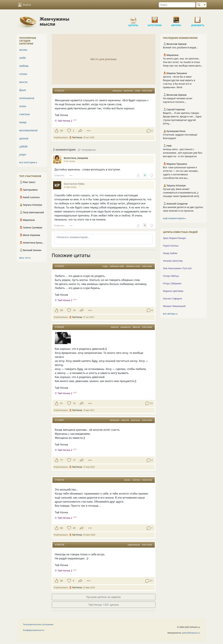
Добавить (198, 18)
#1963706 (60, 545)
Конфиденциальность (34, 630)
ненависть (126, 327)
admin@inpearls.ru (191, 633)
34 (62, 131)
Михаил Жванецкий (174, 306)
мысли (23, 82)
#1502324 (60, 91)
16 (74, 403)
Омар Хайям (170, 253)
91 (62, 403)
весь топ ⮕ (25, 258)
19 (74, 310)
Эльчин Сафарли (173, 298)
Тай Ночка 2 (65, 300)
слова (137, 91)
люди (23, 58)
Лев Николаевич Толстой (177, 268)
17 (74, 460)
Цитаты (133, 18)
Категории (155, 18)
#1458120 (60, 480)
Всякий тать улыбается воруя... (181, 47)
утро (23, 154)
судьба (24, 146)
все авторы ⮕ (170, 314)
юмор (23, 122)
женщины (117, 91)
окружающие (134, 545)
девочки (136, 327)
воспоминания (28, 130)
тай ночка (147, 91)
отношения (27, 98)
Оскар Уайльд (171, 276)
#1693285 (60, 327)
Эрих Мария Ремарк (175, 238)
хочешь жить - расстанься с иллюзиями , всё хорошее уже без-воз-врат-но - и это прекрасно (183, 153)
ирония (24, 138)
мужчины (128, 91)
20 (74, 528)
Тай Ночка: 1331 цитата (104, 605)
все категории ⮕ (28, 162)
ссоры (105, 266)
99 (62, 310)
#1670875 (60, 266)
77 (62, 460)
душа (23, 90)
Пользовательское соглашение (38, 624)
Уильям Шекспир (173, 261)
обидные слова (133, 266)
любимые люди (117, 266)
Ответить (59, 175)
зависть (115, 327)
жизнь (127, 480)
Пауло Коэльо (171, 246)
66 (62, 528)
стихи (23, 74)
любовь (24, 66)
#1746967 (60, 420)
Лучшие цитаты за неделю (104, 597)
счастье (136, 480)
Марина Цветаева (173, 291)
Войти (24, 5)
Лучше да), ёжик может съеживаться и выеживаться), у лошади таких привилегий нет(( (181, 193)
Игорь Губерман (172, 283)
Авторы (176, 18)
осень (23, 106)
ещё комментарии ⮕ (174, 218)
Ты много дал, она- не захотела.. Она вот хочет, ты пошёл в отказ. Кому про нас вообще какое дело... (183, 62)
